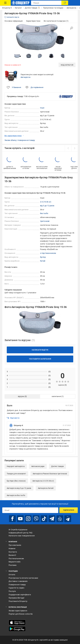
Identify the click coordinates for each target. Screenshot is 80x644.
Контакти (13, 552)
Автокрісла (25, 77)
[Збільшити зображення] (72, 28)
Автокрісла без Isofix (16, 495)
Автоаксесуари (38, 466)
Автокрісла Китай (46, 488)
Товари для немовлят (16, 474)
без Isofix (44, 213)
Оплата (12, 575)
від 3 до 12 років (47, 206)
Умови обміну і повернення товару (20, 140)
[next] (74, 148)
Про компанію (15, 545)
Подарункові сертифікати (20, 595)
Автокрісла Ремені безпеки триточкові (50, 474)
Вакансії (12, 555)
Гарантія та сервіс (17, 588)
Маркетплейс (15, 562)
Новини (12, 548)
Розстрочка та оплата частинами (23, 578)
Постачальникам (16, 558)
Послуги (12, 591)
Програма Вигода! (16, 598)
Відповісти (13, 418)
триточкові (45, 221)
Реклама (12, 565)
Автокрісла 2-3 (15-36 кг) (43, 481)
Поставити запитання (40, 359)
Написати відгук (40, 350)
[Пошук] (65, 3)
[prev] (68, 148)
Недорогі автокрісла (16, 466)
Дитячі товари (57, 466)
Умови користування (18, 611)
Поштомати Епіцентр (18, 601)
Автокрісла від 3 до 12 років (19, 488)
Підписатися (69, 510)
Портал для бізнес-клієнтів (21, 614)
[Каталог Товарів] (5, 3)
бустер (43, 257)
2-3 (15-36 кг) (46, 202)
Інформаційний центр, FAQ (20, 533)
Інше (42, 108)
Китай (43, 261)
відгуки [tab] (21, 396)
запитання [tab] (56, 396)
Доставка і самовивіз (18, 581)
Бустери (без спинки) (16, 481)
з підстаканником (48, 253)
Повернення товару (17, 585)
